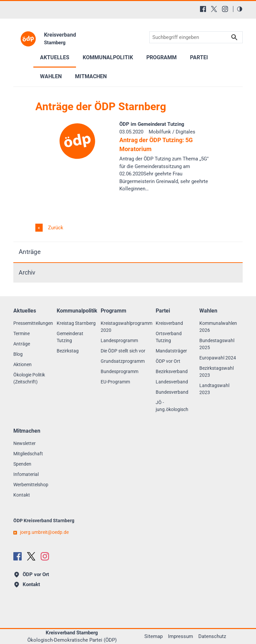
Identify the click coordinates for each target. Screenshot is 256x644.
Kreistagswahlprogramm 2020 (126, 327)
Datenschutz (212, 636)
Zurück (55, 228)
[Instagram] (225, 9)
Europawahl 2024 (218, 358)
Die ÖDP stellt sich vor (123, 351)
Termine (21, 333)
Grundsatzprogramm (123, 361)
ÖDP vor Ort (168, 361)
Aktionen (22, 364)
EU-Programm (115, 382)
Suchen (234, 37)
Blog (18, 354)
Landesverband (172, 382)
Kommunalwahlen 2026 (218, 327)
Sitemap (153, 636)
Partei (199, 57)
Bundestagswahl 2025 (217, 344)
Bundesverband (172, 392)
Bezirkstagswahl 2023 (216, 372)
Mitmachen (91, 76)
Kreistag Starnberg (76, 323)
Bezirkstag (68, 351)
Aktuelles (55, 57)
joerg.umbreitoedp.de (44, 532)
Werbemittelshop (31, 485)
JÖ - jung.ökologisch (172, 406)
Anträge (30, 252)
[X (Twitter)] (214, 9)
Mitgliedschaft (28, 454)
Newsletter (24, 443)
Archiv (27, 273)
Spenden (22, 464)
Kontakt (22, 495)
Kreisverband (169, 323)
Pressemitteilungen (33, 323)
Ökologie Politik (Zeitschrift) (29, 378)
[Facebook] (203, 9)
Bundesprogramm (119, 371)
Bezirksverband (172, 371)
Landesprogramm (119, 340)
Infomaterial (26, 474)
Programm (161, 57)
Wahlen (51, 76)
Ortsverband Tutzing (169, 337)
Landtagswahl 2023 (214, 389)
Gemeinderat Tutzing (70, 337)
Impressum (180, 636)
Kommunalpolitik (108, 57)
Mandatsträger (171, 351)
